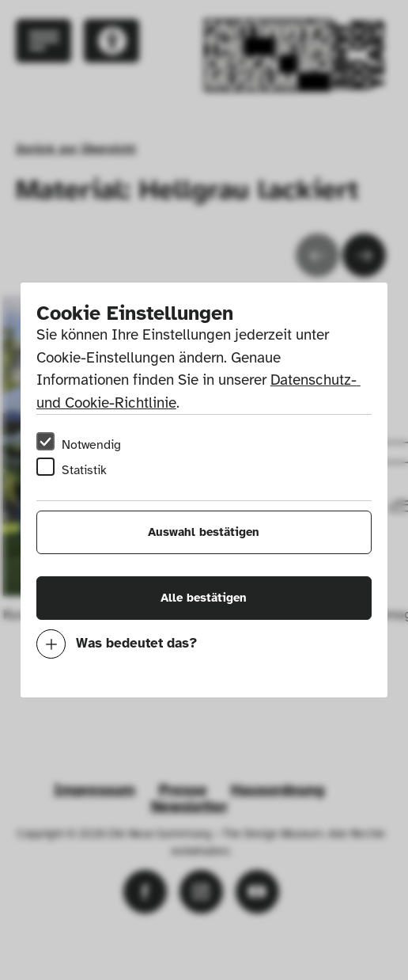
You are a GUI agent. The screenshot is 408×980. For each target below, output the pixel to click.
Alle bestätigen (204, 598)
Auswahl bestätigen (204, 532)
